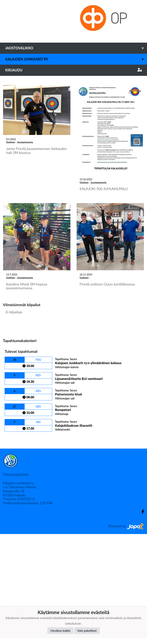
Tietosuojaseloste (16, 584)
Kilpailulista (13, 437)
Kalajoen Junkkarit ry (76, 59)
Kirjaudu (73, 70)
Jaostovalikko (76, 48)
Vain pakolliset (87, 630)
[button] (11, 131)
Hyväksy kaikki (60, 630)
